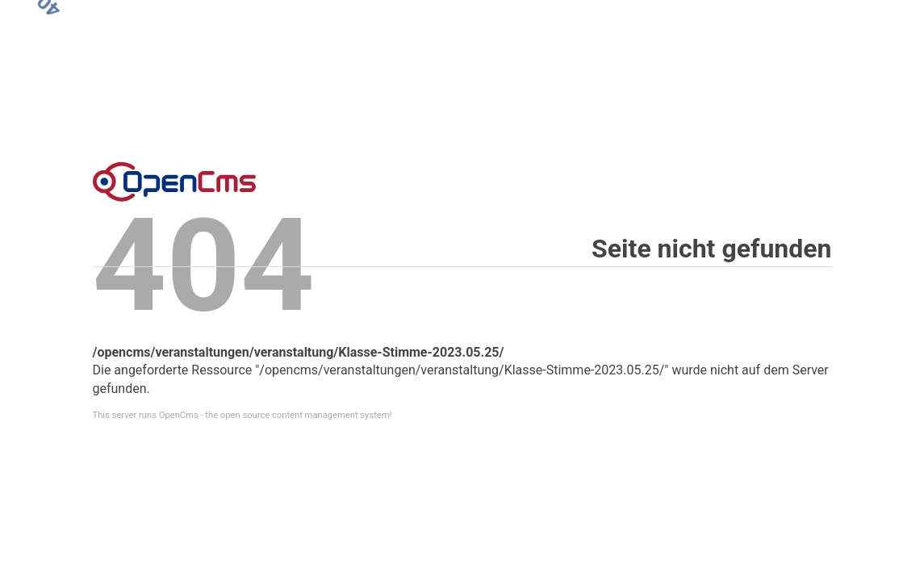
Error (174, 182)
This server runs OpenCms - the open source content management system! (242, 415)
